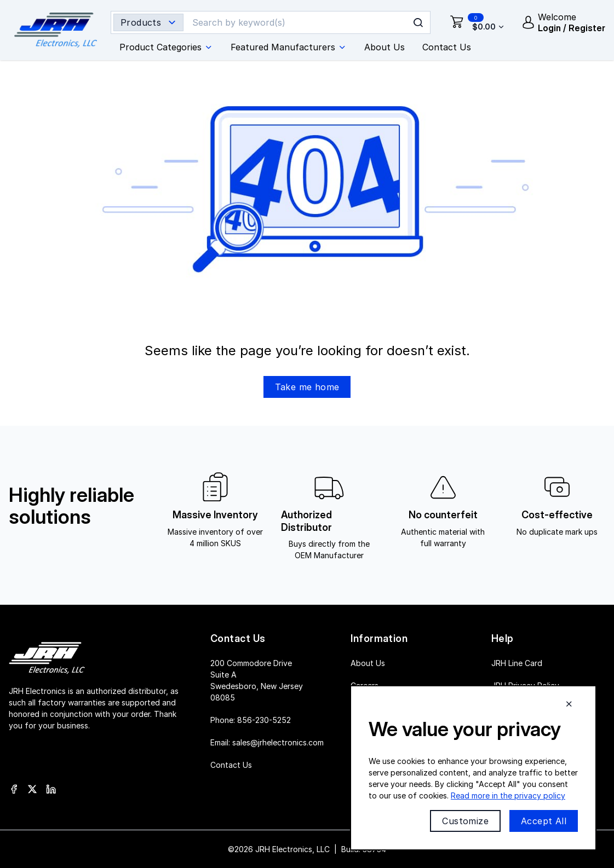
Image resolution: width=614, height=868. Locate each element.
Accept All (544, 821)
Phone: (251, 720)
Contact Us (231, 765)
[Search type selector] (148, 22)
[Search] (298, 22)
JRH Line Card (517, 663)
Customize (465, 821)
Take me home (307, 387)
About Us (368, 663)
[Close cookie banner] (569, 704)
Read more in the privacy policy (508, 795)
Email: (267, 742)
